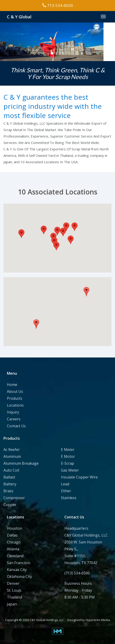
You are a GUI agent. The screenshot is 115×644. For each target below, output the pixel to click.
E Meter (68, 450)
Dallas (12, 535)
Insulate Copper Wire (79, 477)
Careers (14, 419)
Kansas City (17, 570)
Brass (8, 491)
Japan (12, 604)
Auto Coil (11, 470)
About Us (15, 391)
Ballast (9, 477)
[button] (56, 246)
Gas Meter (70, 470)
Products (15, 398)
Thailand (14, 597)
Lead (65, 484)
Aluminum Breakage (21, 463)
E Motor (68, 456)
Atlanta (13, 549)
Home (12, 385)
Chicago (14, 542)
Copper (10, 505)
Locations (15, 405)
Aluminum (12, 456)
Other (66, 491)
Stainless (69, 498)
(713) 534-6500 (77, 573)
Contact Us (16, 426)
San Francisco (19, 563)
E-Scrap (68, 463)
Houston (14, 528)
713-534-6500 (58, 5)
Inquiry (13, 412)
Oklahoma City (19, 577)
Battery (10, 484)
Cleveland (15, 556)
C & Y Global (19, 17)
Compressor (14, 498)
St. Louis (14, 590)
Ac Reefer (12, 450)
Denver (13, 583)
